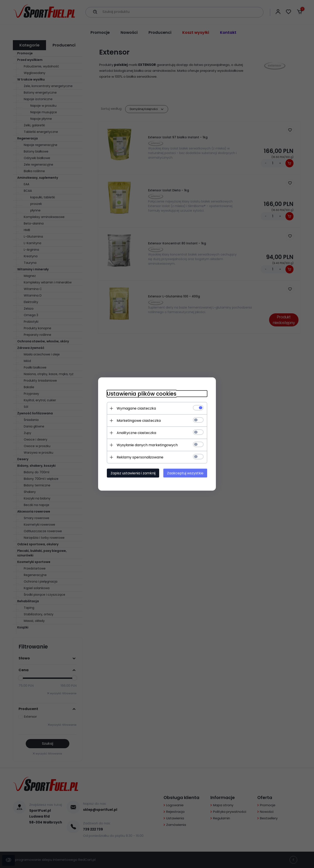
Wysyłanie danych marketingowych (147, 445)
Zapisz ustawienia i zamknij (133, 473)
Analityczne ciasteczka (136, 433)
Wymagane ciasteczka (136, 408)
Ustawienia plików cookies (142, 394)
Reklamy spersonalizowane (140, 457)
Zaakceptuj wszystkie (185, 473)
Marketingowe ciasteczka (139, 421)
